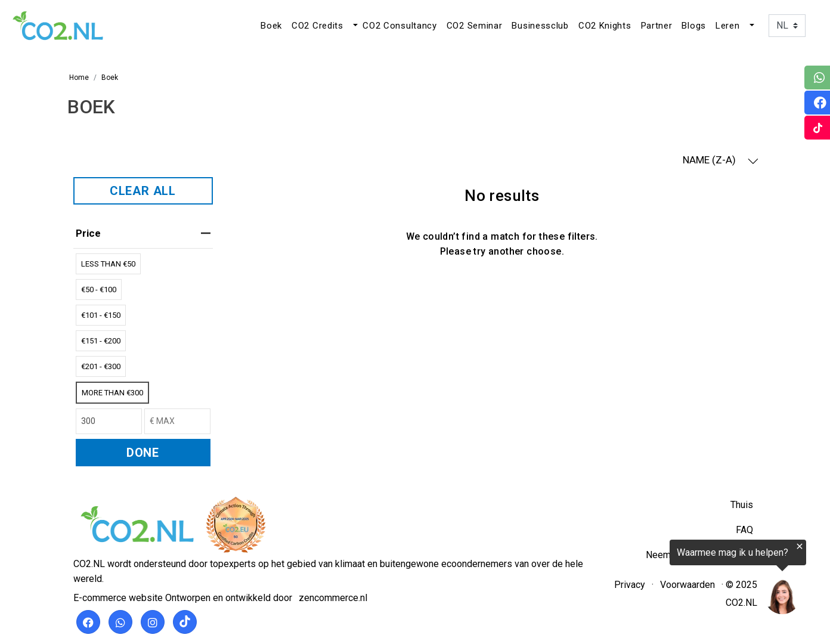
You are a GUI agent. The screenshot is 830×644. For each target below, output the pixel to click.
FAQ (744, 530)
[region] (683, 580)
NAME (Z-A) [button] (721, 160)
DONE (143, 453)
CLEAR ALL (143, 191)
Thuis (742, 505)
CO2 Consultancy (400, 26)
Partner (657, 26)
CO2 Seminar (475, 26)
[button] (354, 26)
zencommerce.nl (333, 598)
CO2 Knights (605, 26)
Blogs (694, 26)
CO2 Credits (318, 26)
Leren (728, 26)
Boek (271, 26)
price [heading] (143, 233)
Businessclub (540, 26)
